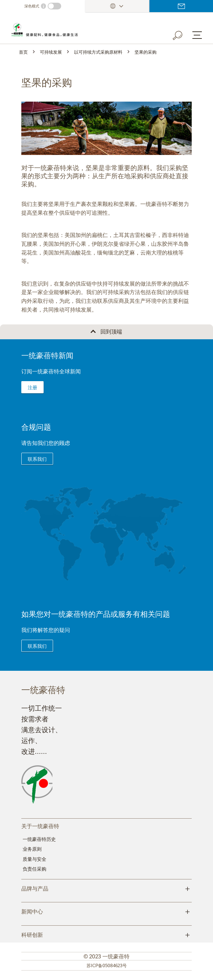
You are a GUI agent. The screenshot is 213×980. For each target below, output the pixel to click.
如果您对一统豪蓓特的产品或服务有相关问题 (96, 614)
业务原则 (32, 849)
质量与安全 (34, 859)
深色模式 (32, 6)
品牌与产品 (106, 888)
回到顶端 (111, 331)
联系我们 (37, 459)
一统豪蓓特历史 (39, 839)
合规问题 (36, 427)
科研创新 (106, 934)
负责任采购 (34, 869)
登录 (181, 6)
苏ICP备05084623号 (107, 965)
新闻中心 (106, 911)
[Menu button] (197, 35)
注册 (32, 387)
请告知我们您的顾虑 (46, 443)
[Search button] (182, 34)
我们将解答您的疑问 (46, 630)
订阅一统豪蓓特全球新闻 (51, 371)
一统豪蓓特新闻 (47, 355)
